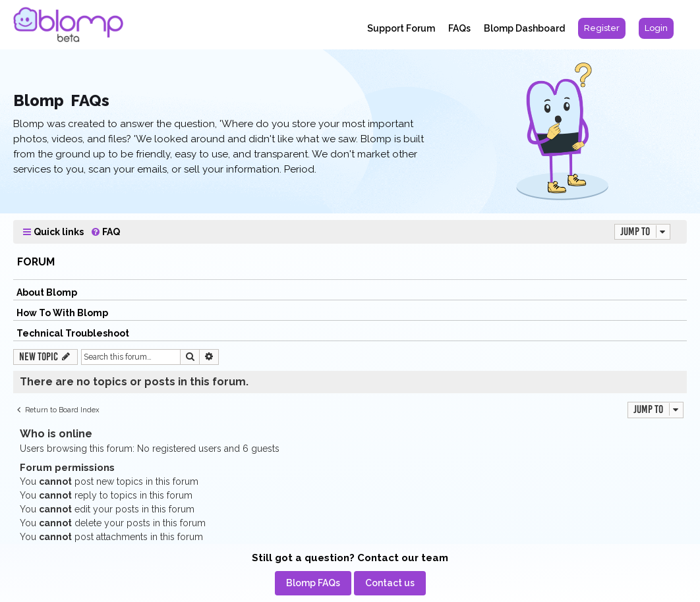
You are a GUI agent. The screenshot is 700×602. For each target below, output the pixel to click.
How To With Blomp (62, 313)
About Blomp (47, 292)
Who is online (56, 434)
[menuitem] (602, 28)
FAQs (459, 28)
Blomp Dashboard (524, 28)
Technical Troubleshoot (73, 333)
